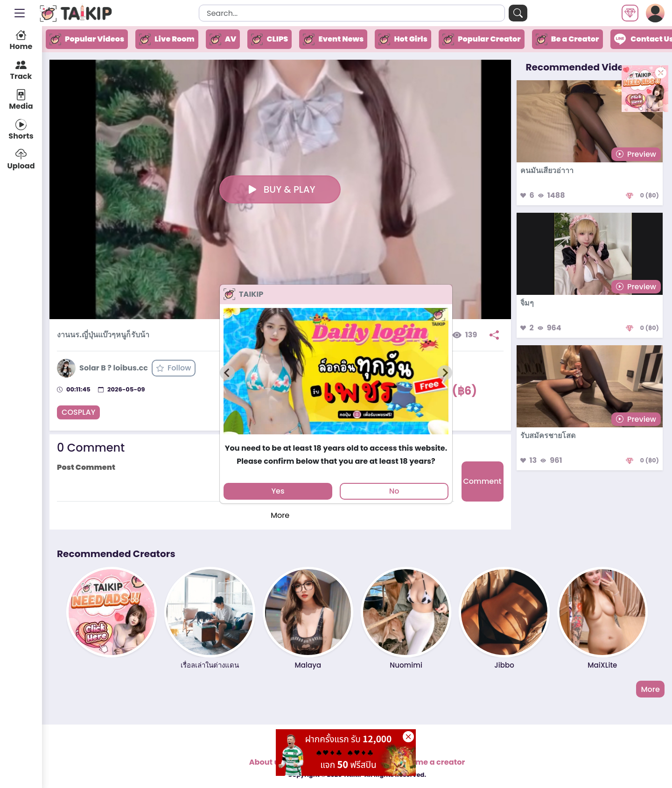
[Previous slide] (227, 373)
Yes (278, 491)
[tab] (336, 438)
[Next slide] (445, 373)
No (394, 491)
